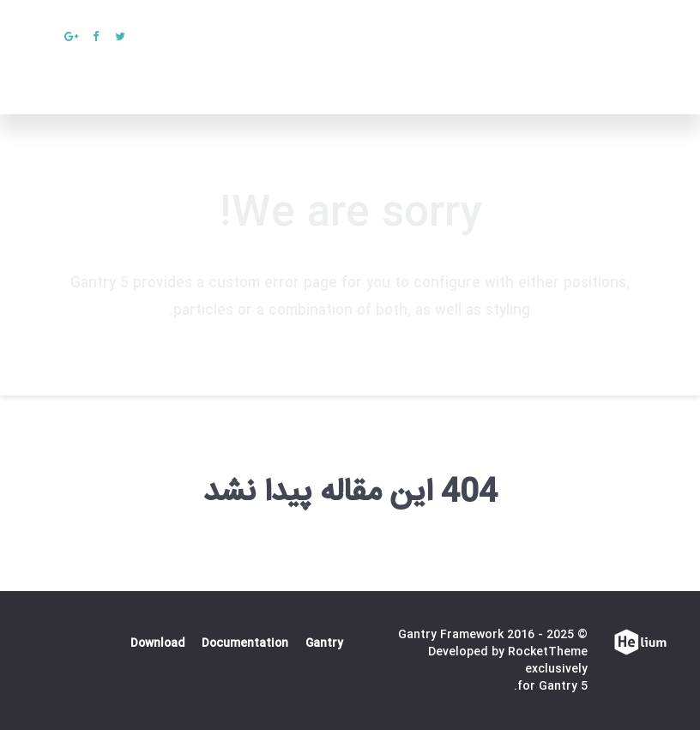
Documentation (245, 644)
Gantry (324, 644)
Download (157, 644)
